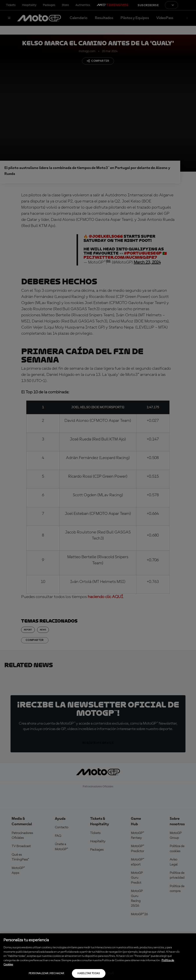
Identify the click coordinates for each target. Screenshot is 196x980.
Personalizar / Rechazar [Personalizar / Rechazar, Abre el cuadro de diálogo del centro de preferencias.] (46, 973)
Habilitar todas (89, 973)
